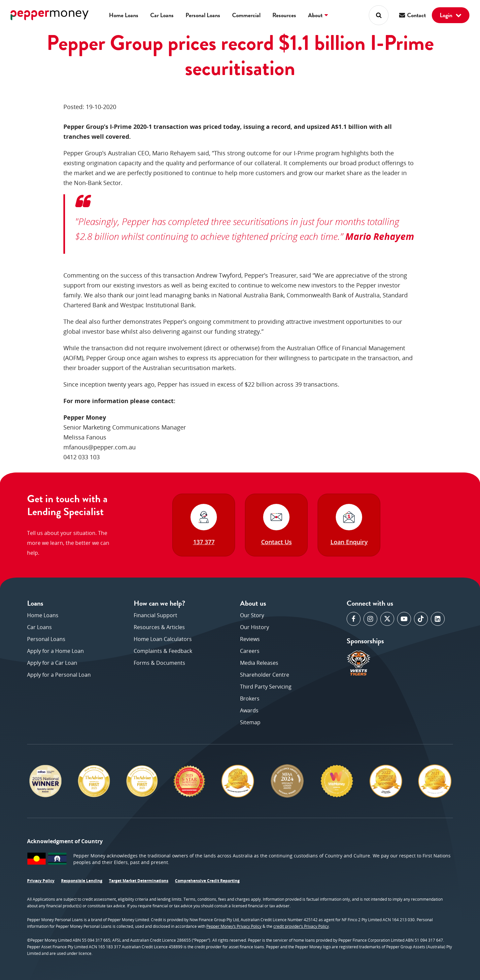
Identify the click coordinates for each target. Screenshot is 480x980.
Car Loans (162, 15)
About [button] (318, 15)
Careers (250, 651)
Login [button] (451, 15)
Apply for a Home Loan (55, 651)
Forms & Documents (159, 663)
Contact (412, 15)
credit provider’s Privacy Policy (301, 926)
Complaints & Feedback (163, 651)
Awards (249, 710)
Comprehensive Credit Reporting (207, 881)
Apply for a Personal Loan (59, 675)
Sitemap (250, 722)
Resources (284, 15)
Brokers (250, 698)
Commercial (246, 15)
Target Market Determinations (139, 881)
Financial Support (155, 615)
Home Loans (124, 15)
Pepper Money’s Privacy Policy (234, 926)
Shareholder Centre (265, 675)
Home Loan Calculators (163, 639)
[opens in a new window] (354, 619)
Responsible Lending (82, 881)
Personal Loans (203, 15)
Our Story (252, 615)
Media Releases (259, 663)
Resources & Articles (159, 627)
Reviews (250, 639)
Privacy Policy (41, 881)
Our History (255, 627)
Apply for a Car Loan (52, 663)
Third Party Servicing (266, 687)
